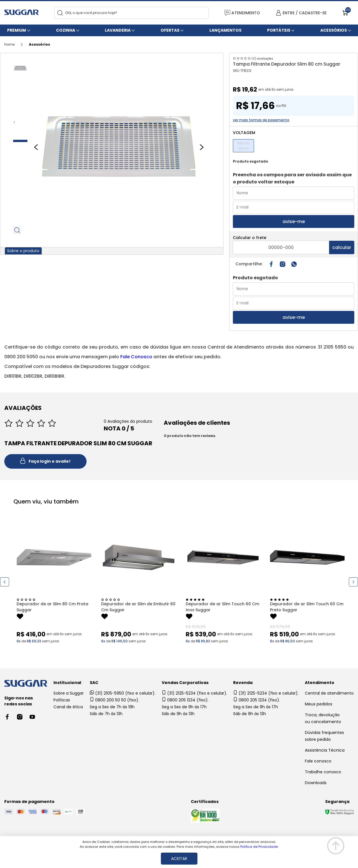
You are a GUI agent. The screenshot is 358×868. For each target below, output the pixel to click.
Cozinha (66, 30)
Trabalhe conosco (323, 772)
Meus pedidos (319, 704)
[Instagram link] (283, 264)
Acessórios (334, 30)
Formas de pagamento (29, 802)
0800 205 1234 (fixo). (185, 700)
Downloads (316, 783)
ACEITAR (179, 859)
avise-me (294, 221)
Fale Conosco (136, 357)
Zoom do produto (18, 230)
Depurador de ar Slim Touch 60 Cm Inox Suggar (222, 607)
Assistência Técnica (325, 750)
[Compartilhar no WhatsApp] (294, 264)
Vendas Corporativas (185, 683)
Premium (17, 30)
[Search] (60, 13)
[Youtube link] (32, 717)
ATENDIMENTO (242, 13)
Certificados (205, 802)
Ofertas (170, 30)
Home (9, 44)
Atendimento (320, 683)
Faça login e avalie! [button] (45, 462)
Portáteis (279, 30)
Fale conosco (318, 761)
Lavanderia (118, 30)
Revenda (243, 683)
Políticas (62, 700)
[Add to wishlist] (20, 617)
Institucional (67, 683)
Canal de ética (68, 707)
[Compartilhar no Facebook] (271, 264)
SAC (94, 683)
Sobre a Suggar (69, 693)
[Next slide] (202, 147)
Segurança (337, 802)
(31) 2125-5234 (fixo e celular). (194, 693)
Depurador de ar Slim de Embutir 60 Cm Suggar (138, 607)
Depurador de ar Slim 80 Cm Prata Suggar (52, 607)
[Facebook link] (7, 717)
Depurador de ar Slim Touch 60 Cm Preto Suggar (307, 607)
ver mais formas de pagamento (261, 120)
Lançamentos (225, 30)
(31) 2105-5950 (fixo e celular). (123, 693)
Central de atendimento (329, 693)
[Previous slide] (36, 147)
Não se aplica (243, 146)
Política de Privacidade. (259, 847)
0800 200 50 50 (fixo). (114, 700)
